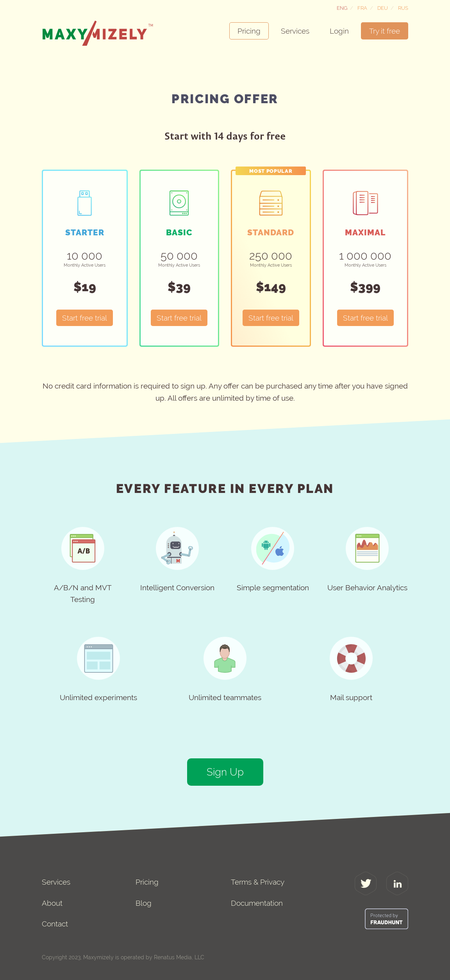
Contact (55, 924)
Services (295, 31)
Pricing (249, 31)
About (52, 903)
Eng (342, 8)
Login (339, 31)
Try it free (385, 31)
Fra (362, 8)
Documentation (257, 903)
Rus (403, 8)
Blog (144, 903)
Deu (383, 8)
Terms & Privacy (258, 882)
